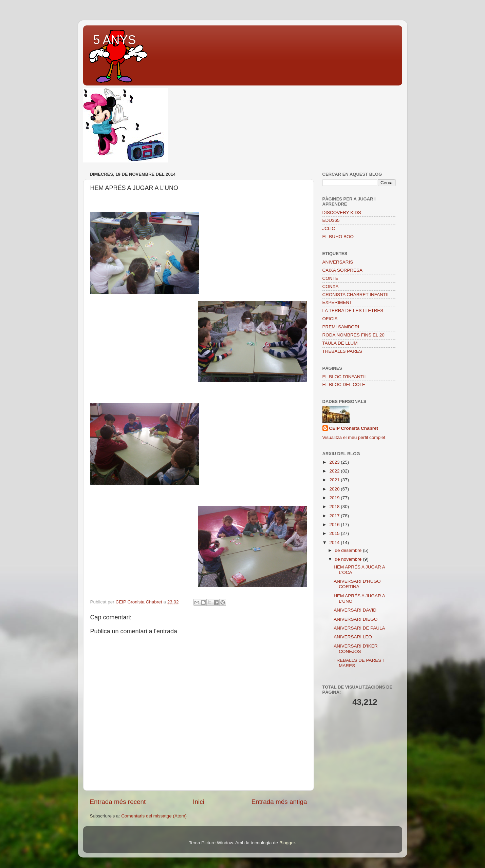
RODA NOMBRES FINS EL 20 (353, 335)
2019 (335, 498)
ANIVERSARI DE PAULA (359, 628)
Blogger (287, 843)
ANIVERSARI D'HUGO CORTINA (357, 584)
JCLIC (329, 228)
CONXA (331, 286)
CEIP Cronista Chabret (354, 428)
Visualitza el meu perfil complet (354, 437)
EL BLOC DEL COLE (344, 384)
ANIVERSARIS (338, 262)
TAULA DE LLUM (340, 343)
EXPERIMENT (337, 302)
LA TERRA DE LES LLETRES (353, 311)
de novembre (349, 559)
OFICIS (330, 319)
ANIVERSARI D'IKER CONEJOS (356, 649)
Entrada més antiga (279, 802)
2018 (335, 507)
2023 (335, 462)
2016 (335, 525)
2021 (335, 480)
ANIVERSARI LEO (353, 637)
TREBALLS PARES (342, 351)
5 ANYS (115, 40)
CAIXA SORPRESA (343, 270)
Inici (199, 802)
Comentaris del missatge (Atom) (154, 816)
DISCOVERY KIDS (342, 213)
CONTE (330, 278)
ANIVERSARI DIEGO (356, 619)
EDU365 (331, 220)
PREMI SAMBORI (341, 327)
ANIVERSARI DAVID (355, 610)
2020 (335, 489)
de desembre (349, 550)
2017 (335, 516)
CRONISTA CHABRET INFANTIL (356, 295)
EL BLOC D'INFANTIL (345, 377)
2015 (335, 533)
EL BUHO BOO (338, 237)
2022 (335, 471)
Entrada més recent (118, 802)
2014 (335, 543)
